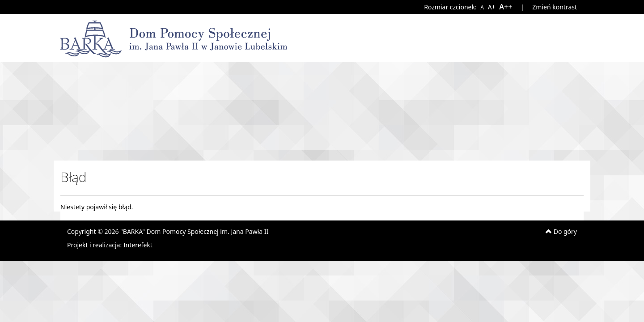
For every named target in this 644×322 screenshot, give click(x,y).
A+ (491, 7)
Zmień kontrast (555, 7)
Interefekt (138, 245)
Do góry (561, 231)
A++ (505, 7)
